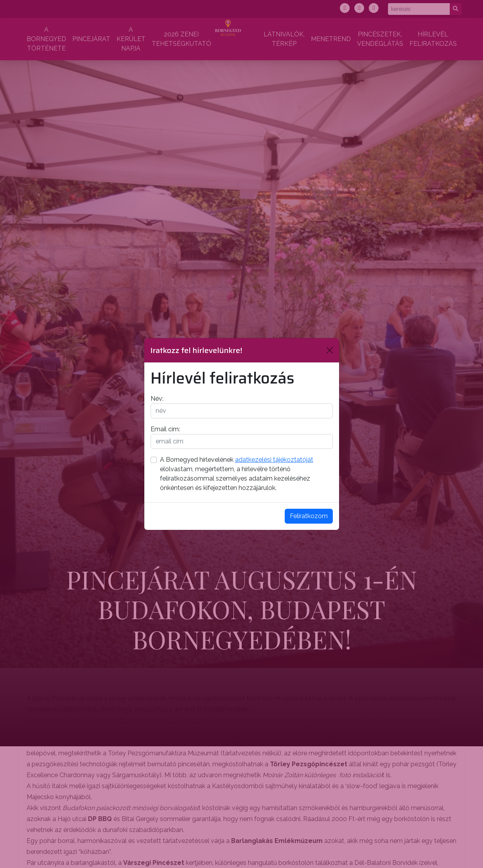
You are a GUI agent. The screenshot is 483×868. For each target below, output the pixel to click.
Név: (157, 399)
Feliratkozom (309, 516)
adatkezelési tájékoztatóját (274, 460)
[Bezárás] (330, 350)
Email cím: (165, 429)
